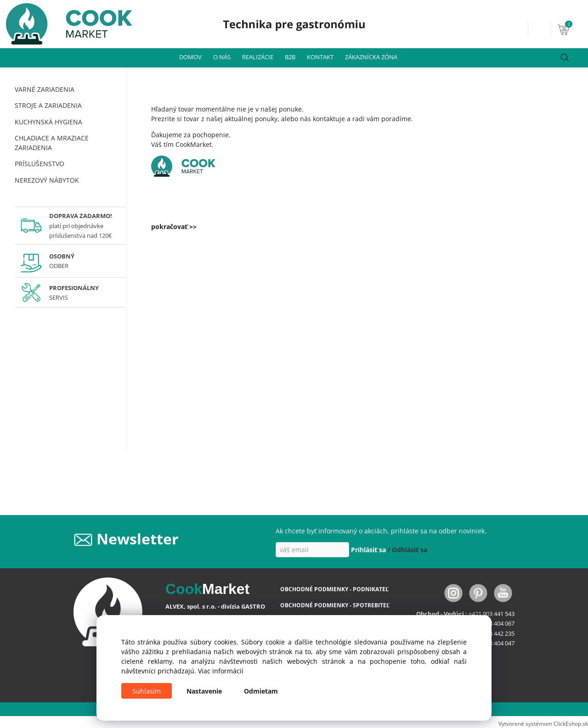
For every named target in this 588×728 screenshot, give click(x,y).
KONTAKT (320, 57)
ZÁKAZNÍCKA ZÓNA (371, 57)
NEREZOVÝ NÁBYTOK (47, 180)
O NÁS (222, 57)
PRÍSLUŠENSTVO (40, 164)
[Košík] (571, 29)
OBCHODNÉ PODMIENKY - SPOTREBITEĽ (335, 605)
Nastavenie (204, 691)
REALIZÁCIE (258, 57)
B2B (290, 57)
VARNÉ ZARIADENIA (45, 89)
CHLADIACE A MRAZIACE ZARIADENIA (52, 143)
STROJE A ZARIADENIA (48, 105)
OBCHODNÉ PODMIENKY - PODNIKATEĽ (334, 589)
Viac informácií (221, 671)
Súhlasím (147, 691)
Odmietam (261, 691)
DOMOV (190, 57)
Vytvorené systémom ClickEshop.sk (543, 723)
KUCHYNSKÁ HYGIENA (48, 122)
